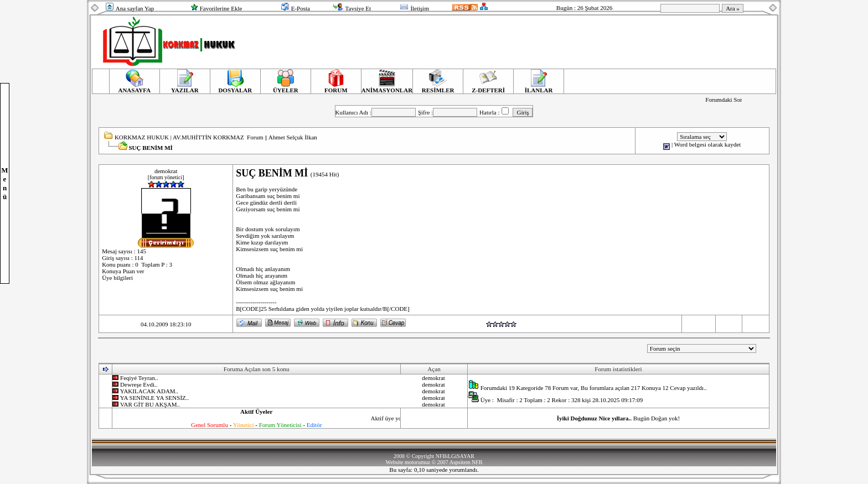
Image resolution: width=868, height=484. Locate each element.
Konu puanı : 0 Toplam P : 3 (137, 264)
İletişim (420, 8)
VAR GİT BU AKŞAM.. (150, 404)
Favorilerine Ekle (221, 8)
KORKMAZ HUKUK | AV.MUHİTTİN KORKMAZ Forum (189, 137)
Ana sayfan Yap (135, 8)
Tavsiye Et (358, 8)
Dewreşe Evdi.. (139, 384)
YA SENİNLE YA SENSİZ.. (155, 398)
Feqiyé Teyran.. (139, 378)
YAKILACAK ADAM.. (149, 391)
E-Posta (301, 8)
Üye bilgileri (117, 278)
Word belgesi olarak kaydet (707, 144)
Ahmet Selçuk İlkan (293, 137)
